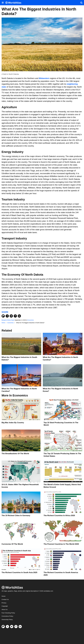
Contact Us (5, 599)
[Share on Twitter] (11, 316)
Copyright (5, 606)
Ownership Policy (7, 620)
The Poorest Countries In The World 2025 (61, 544)
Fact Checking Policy (8, 613)
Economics (31, 320)
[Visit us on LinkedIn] (20, 627)
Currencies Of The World (12, 544)
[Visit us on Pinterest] (16, 627)
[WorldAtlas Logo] (14, 3)
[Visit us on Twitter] (12, 627)
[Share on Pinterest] (15, 316)
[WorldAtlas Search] (81, 3)
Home (4, 596)
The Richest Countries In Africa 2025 (59, 516)
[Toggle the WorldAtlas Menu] (3, 3)
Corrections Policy (7, 616)
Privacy (4, 603)
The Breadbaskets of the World (15, 454)
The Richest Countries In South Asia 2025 (19, 572)
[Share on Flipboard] (3, 316)
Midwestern (44, 78)
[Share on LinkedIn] (19, 316)
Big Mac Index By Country (13, 423)
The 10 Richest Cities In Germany (16, 516)
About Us (5, 609)
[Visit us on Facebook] (7, 627)
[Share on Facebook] (7, 316)
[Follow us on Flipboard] (3, 627)
